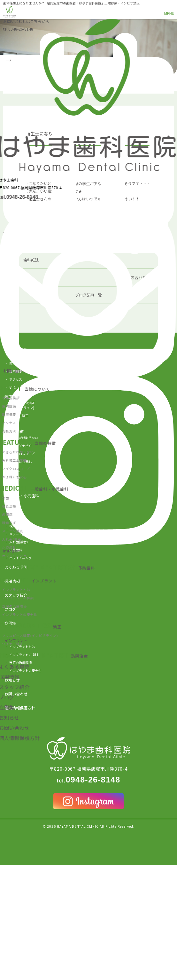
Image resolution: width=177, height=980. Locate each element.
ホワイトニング (20, 558)
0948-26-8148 (18, 29)
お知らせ (12, 680)
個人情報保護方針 (20, 708)
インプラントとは (22, 647)
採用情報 (12, 581)
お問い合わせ (16, 694)
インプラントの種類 (24, 655)
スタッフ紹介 (16, 595)
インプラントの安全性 (25, 670)
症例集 (10, 623)
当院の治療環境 (20, 663)
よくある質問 (16, 567)
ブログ (10, 609)
